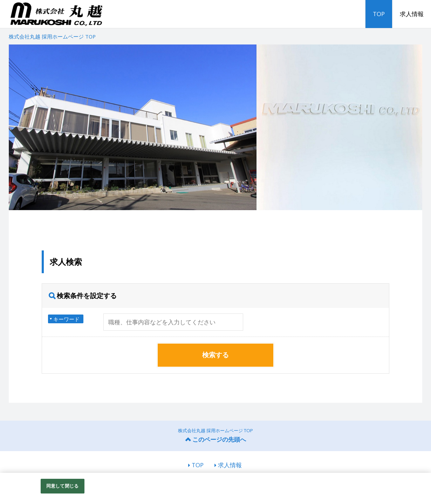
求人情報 (412, 14)
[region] (215, 488)
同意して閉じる (62, 486)
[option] (216, 127)
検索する (215, 355)
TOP (379, 14)
